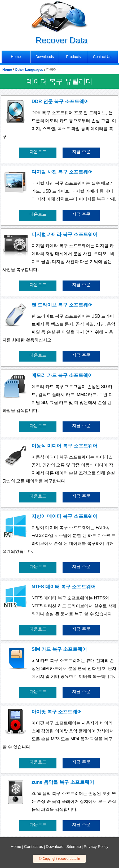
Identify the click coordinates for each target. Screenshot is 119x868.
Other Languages (29, 70)
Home (7, 70)
